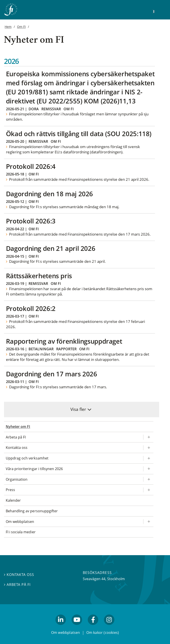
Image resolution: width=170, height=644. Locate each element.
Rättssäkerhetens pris (39, 276)
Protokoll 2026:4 (31, 166)
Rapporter (66, 349)
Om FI (21, 27)
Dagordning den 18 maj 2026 (49, 194)
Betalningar (41, 349)
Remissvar (51, 109)
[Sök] (153, 11)
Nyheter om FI (18, 427)
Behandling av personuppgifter (32, 511)
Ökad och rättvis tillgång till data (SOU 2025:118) (79, 134)
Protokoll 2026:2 (31, 308)
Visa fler (78, 409)
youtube (77, 627)
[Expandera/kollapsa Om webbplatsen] (148, 522)
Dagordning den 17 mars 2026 (52, 374)
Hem (8, 27)
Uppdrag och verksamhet (27, 458)
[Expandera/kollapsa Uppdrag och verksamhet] (148, 458)
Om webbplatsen (20, 522)
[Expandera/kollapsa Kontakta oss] (148, 448)
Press (10, 490)
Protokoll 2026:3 (31, 221)
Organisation (17, 479)
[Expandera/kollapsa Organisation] (148, 479)
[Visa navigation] (160, 11)
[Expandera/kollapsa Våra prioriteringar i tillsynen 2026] (148, 469)
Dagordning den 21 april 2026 (51, 248)
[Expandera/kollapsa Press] (148, 490)
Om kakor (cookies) (103, 633)
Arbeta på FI (16, 437)
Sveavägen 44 (94, 579)
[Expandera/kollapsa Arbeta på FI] (148, 437)
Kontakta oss (17, 448)
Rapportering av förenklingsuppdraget (64, 341)
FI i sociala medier (21, 532)
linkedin (61, 627)
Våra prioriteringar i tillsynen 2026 (34, 469)
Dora (34, 109)
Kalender (13, 500)
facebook (93, 627)
